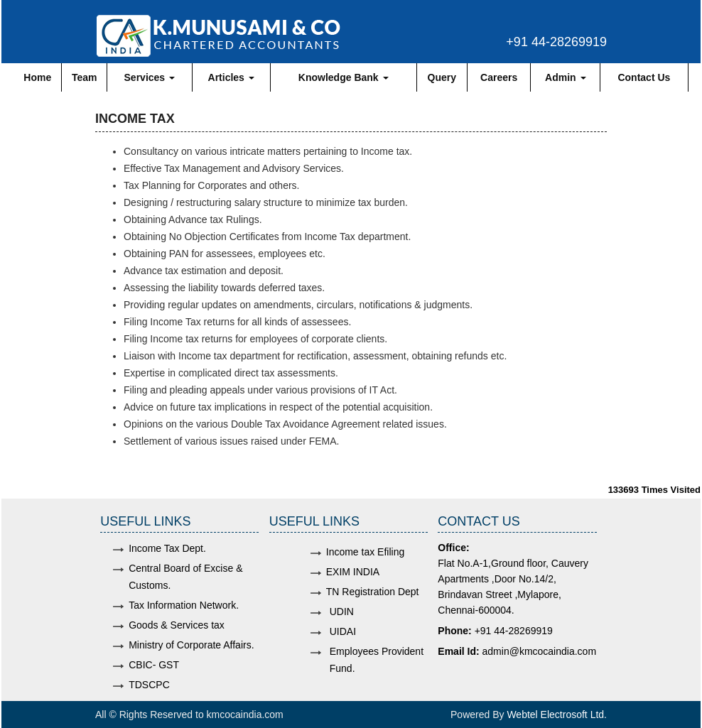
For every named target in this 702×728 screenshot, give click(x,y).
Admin (565, 77)
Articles (231, 77)
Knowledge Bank (344, 77)
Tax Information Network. (184, 605)
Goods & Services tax (177, 625)
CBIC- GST (154, 665)
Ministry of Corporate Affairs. (191, 645)
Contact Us (644, 77)
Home (37, 77)
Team (85, 77)
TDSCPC (149, 685)
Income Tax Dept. (167, 548)
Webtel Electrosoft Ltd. (557, 715)
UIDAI (343, 631)
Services (150, 77)
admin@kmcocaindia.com (540, 651)
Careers (499, 77)
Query (442, 77)
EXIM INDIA (353, 572)
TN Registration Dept (373, 592)
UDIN (342, 612)
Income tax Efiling (366, 552)
